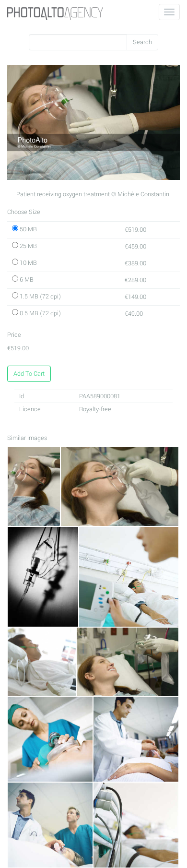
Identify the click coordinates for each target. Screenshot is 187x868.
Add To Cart (29, 374)
